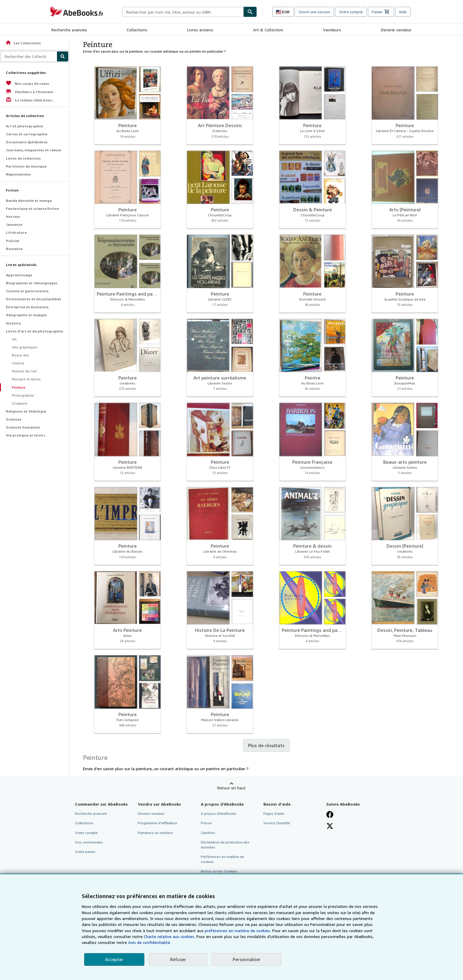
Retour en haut (231, 788)
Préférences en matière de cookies (222, 859)
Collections (137, 30)
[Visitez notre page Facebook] (330, 814)
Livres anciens (200, 30)
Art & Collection (268, 30)
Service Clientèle (277, 823)
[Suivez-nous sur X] (330, 826)
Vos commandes (89, 842)
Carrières (208, 833)
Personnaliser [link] (247, 959)
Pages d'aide (274, 813)
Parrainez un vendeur (155, 833)
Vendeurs (332, 30)
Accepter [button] (114, 959)
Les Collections (23, 43)
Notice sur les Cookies (219, 871)
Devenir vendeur (396, 30)
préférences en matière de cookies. (238, 930)
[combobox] (183, 12)
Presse (206, 823)
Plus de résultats (266, 745)
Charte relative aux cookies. (170, 936)
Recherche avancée (69, 30)
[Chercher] (250, 12)
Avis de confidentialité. (150, 942)
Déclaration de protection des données (225, 845)
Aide (403, 12)
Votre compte (351, 12)
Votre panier (85, 852)
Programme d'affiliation (158, 823)
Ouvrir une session (314, 12)
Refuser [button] (178, 959)
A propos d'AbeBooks (219, 813)
